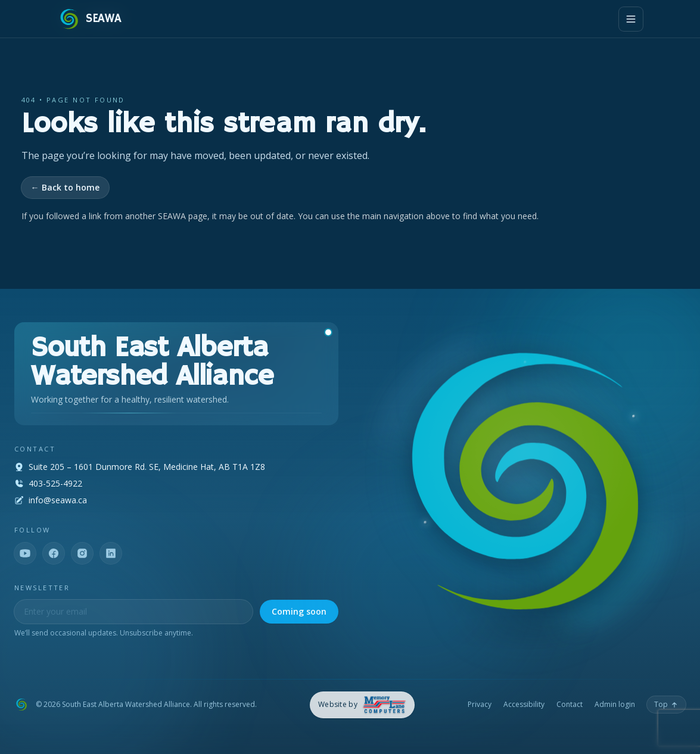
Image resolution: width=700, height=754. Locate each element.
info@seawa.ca (58, 500)
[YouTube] (25, 553)
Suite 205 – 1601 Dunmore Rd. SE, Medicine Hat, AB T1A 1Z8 (147, 467)
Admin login (615, 705)
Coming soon (299, 611)
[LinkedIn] (111, 553)
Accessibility (524, 705)
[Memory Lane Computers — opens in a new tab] (363, 705)
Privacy (480, 705)
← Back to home (65, 187)
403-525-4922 (55, 483)
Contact (570, 705)
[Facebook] (54, 553)
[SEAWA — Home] (89, 19)
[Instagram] (82, 553)
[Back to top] (666, 705)
